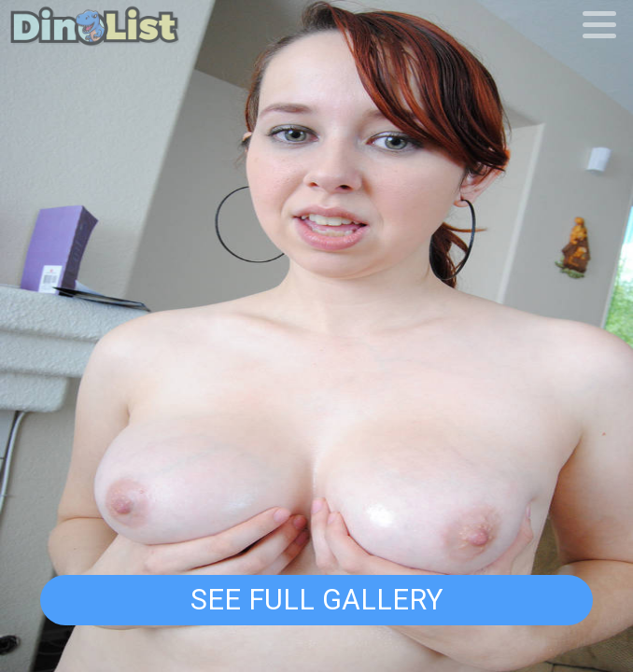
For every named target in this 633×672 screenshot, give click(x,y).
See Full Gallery (316, 600)
